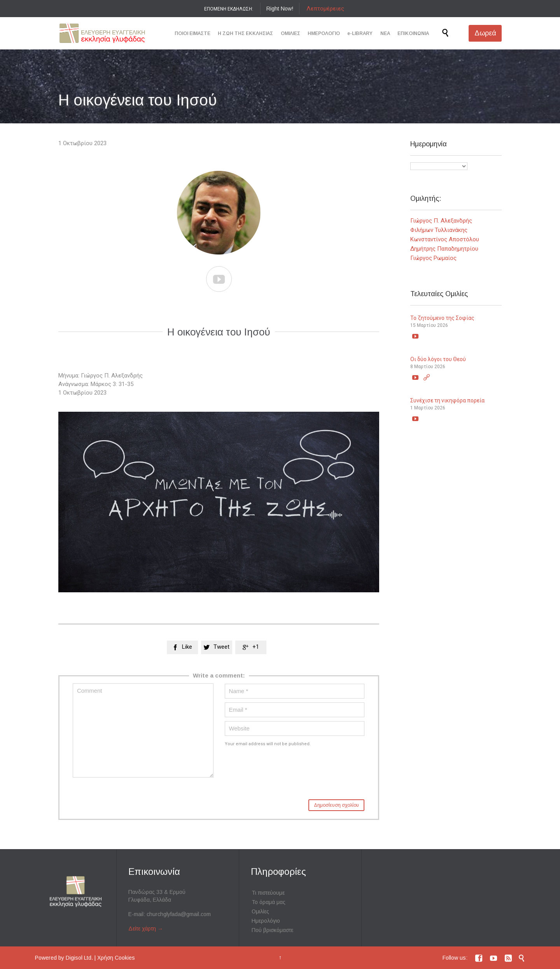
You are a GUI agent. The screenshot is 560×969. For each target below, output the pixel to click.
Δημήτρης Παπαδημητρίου (444, 249)
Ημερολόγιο (266, 921)
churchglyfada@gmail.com (179, 914)
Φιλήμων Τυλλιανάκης (439, 230)
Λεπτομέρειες (325, 9)
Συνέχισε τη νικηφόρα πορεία (447, 400)
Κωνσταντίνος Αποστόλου (445, 239)
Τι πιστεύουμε (268, 893)
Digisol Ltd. (79, 958)
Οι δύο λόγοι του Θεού (438, 359)
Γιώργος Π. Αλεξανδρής (441, 221)
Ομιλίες (260, 911)
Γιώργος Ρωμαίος (433, 258)
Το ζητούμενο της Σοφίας (442, 318)
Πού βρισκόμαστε (272, 930)
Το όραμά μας (269, 902)
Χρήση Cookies (116, 958)
